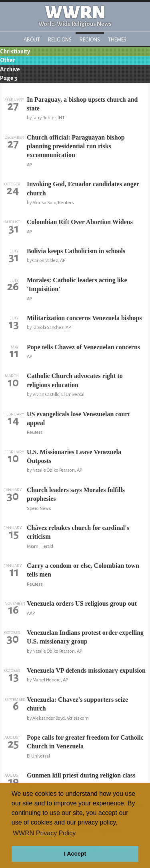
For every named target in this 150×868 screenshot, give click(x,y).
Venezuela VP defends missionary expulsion (86, 670)
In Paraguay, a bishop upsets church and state (82, 104)
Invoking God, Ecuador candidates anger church (83, 188)
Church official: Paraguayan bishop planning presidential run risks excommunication (76, 146)
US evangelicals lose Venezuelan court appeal (78, 418)
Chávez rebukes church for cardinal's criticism (78, 532)
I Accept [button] (75, 854)
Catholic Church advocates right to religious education (75, 380)
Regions (90, 40)
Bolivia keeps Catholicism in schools (76, 251)
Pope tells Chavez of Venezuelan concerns (83, 347)
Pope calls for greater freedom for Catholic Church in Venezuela (85, 742)
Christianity (15, 51)
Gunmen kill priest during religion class (81, 775)
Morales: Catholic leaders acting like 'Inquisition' (77, 284)
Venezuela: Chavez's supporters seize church (77, 704)
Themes (117, 40)
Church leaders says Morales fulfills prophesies (76, 494)
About (32, 40)
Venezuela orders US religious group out (82, 603)
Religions (60, 40)
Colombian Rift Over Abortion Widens (80, 222)
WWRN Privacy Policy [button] (44, 833)
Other (8, 60)
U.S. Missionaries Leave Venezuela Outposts (74, 456)
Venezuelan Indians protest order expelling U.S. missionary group (85, 637)
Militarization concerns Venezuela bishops (84, 318)
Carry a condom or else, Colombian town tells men (83, 570)
